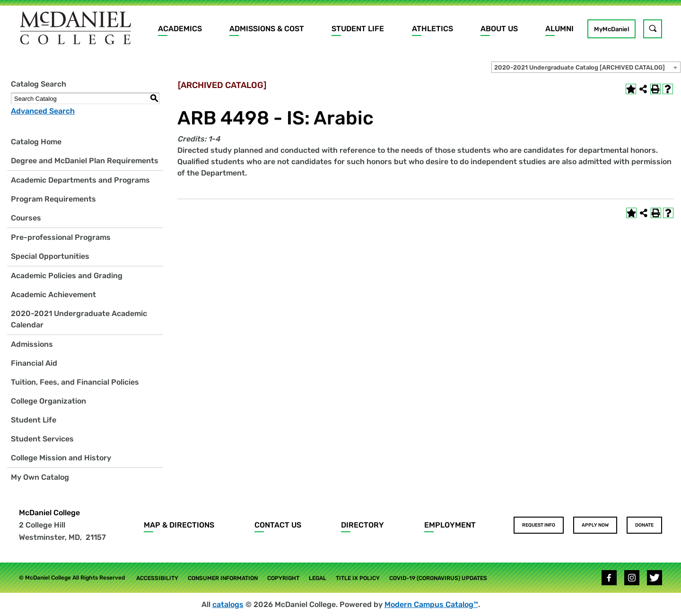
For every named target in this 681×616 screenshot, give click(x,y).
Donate (644, 525)
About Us (499, 29)
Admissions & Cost (267, 29)
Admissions (32, 344)
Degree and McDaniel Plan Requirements (85, 161)
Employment (450, 525)
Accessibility (157, 578)
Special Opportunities (50, 256)
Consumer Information (223, 578)
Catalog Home (36, 142)
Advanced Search (43, 111)
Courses (26, 218)
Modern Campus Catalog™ (431, 604)
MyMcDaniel (611, 29)
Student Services (42, 439)
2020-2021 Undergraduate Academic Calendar (79, 319)
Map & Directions (179, 525)
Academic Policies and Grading (67, 276)
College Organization (48, 401)
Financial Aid (34, 363)
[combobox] (586, 67)
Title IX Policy (358, 578)
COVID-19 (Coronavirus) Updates (438, 578)
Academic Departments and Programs (80, 180)
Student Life (358, 29)
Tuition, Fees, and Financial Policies (75, 382)
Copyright (283, 578)
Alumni (559, 29)
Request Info (539, 525)
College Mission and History (61, 458)
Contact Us (278, 525)
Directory (362, 525)
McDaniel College (49, 513)
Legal (318, 578)
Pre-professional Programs (61, 237)
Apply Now (595, 525)
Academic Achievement (53, 295)
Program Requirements (53, 199)
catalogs (228, 604)
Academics (180, 29)
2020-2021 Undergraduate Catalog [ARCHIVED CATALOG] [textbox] (580, 67)
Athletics (432, 29)
